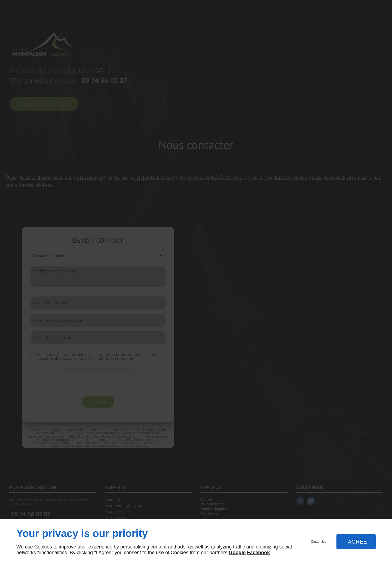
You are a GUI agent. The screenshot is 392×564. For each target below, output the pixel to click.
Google (237, 553)
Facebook (258, 553)
